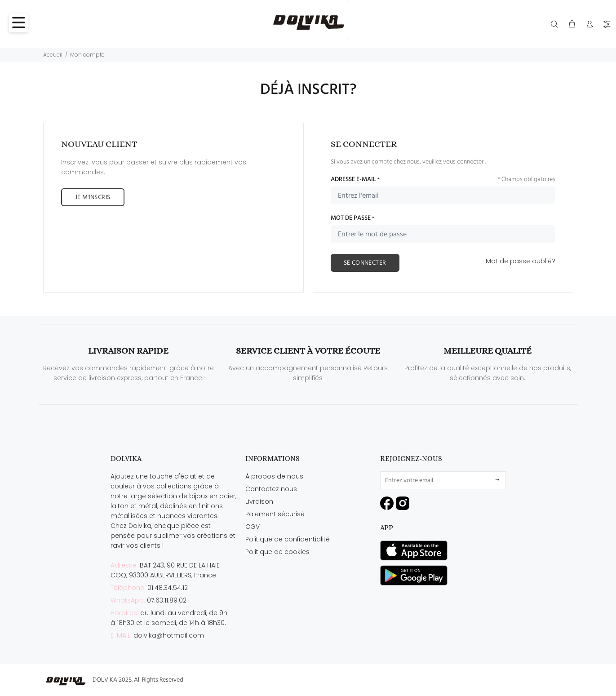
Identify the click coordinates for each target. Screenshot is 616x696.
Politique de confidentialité (288, 539)
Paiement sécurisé (275, 514)
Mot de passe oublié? (521, 261)
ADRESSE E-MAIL (355, 180)
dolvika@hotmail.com (169, 635)
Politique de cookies (277, 552)
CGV (253, 527)
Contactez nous (271, 489)
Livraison (259, 501)
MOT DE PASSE (352, 218)
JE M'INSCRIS (93, 197)
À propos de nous (274, 476)
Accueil (53, 55)
